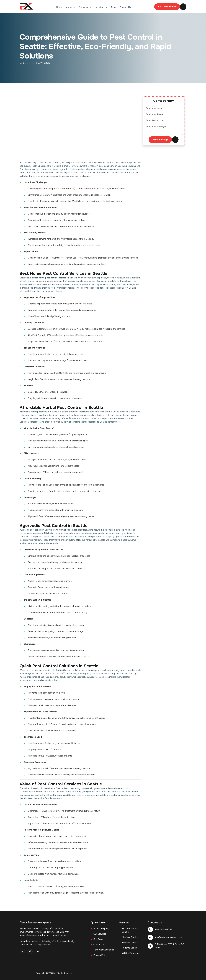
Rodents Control (130, 948)
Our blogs (98, 939)
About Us (71, 7)
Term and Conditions (104, 950)
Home (59, 7)
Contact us (99, 945)
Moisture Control (130, 937)
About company (101, 928)
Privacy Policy (100, 955)
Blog (113, 7)
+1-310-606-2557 (167, 7)
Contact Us (125, 7)
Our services (100, 934)
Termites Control (130, 943)
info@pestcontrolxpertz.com (169, 937)
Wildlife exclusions (131, 953)
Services (84, 7)
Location (100, 7)
